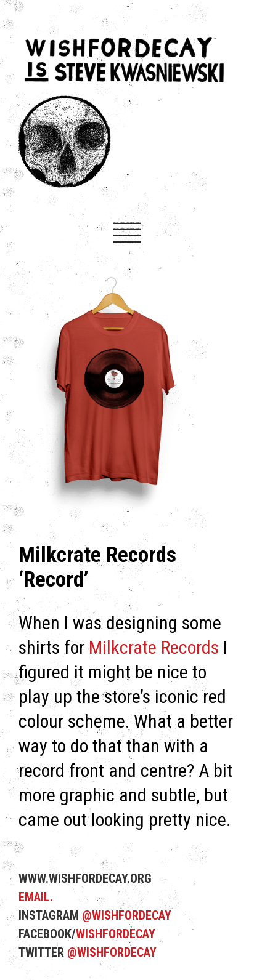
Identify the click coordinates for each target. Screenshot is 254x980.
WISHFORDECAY (116, 934)
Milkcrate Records (154, 647)
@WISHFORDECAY (127, 915)
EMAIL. (36, 897)
